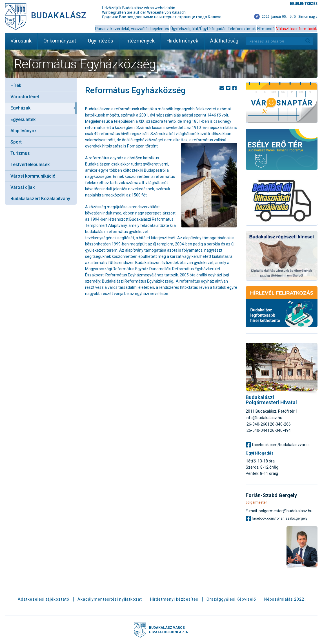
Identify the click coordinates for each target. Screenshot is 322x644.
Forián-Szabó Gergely (271, 495)
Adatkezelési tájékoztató (44, 599)
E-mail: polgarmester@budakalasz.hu (279, 511)
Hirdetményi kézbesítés (174, 599)
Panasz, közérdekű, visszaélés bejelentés (132, 29)
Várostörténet (25, 97)
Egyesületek (23, 119)
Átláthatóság (224, 41)
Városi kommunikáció (33, 176)
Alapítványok (24, 131)
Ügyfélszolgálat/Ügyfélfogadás (198, 29)
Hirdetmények (182, 41)
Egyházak (20, 108)
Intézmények (140, 41)
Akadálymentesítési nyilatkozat (110, 599)
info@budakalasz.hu (264, 418)
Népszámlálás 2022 (284, 599)
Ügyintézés (101, 41)
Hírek (16, 85)
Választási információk (297, 29)
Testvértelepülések (30, 165)
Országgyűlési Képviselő (231, 599)
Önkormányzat (60, 41)
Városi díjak (23, 187)
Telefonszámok (242, 29)
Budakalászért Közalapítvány (40, 199)
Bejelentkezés (304, 4)
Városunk (21, 41)
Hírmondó (266, 29)
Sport (16, 142)
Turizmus (20, 153)
